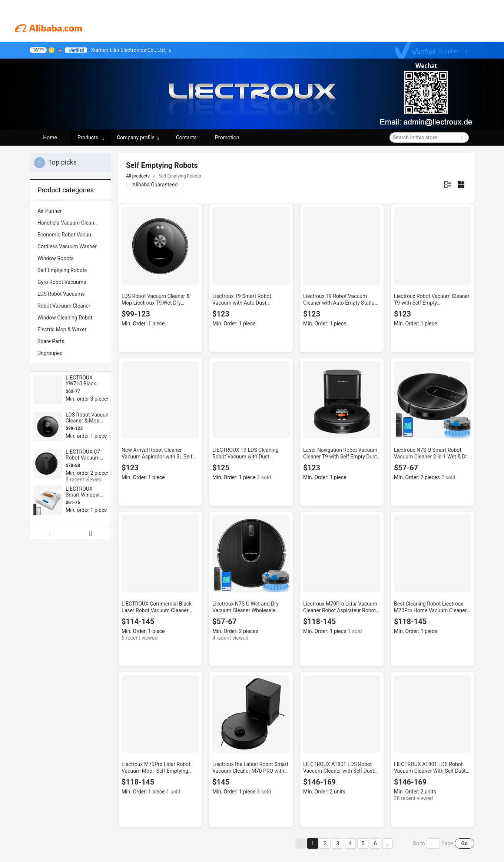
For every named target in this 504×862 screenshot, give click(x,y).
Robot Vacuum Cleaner (64, 306)
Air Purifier (49, 211)
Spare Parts (51, 341)
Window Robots (56, 258)
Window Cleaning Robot (65, 318)
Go (465, 843)
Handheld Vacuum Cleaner (68, 223)
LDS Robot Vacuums (61, 294)
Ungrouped (50, 353)
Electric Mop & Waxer (62, 329)
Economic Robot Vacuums (68, 235)
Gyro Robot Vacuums (62, 282)
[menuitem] (70, 211)
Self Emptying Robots (62, 270)
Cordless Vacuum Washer (67, 246)
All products (138, 176)
